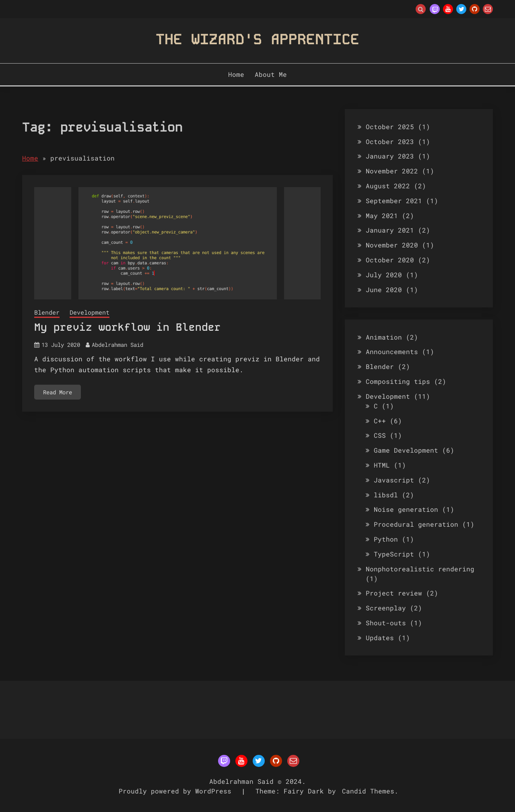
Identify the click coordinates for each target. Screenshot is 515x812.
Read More (58, 392)
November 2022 (392, 171)
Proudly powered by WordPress (177, 791)
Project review (394, 593)
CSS (380, 435)
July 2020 (384, 275)
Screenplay (386, 608)
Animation (384, 337)
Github (475, 9)
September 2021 (394, 201)
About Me (271, 74)
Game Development (406, 450)
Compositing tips (398, 381)
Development (90, 312)
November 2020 (392, 245)
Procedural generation (416, 524)
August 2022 (388, 186)
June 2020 (384, 290)
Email (488, 9)
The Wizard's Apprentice (257, 39)
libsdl (386, 495)
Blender (47, 312)
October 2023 (390, 141)
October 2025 (390, 127)
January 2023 (390, 156)
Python (386, 539)
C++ (380, 421)
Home (236, 74)
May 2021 (382, 215)
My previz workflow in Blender (128, 327)
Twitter (461, 9)
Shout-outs (386, 623)
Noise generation (406, 509)
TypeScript (394, 554)
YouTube (448, 9)
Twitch (435, 9)
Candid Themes (368, 791)
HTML (382, 465)
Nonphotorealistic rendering (420, 569)
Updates (380, 638)
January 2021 (390, 230)
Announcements (392, 351)
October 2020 (390, 260)
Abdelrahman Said (117, 345)
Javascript (394, 480)
